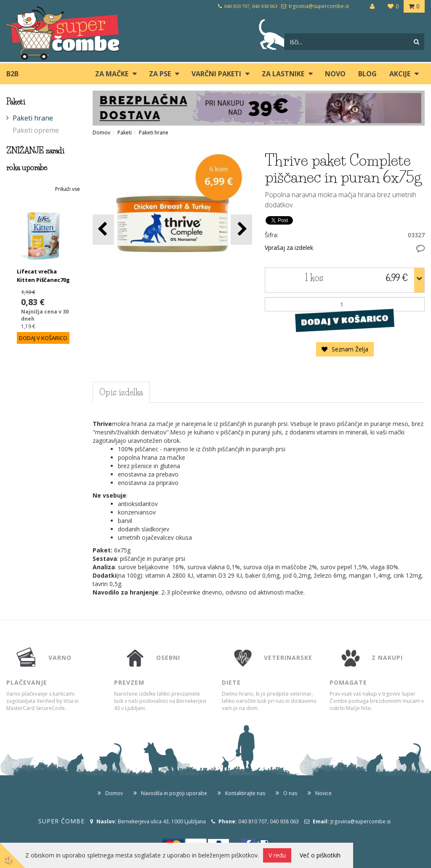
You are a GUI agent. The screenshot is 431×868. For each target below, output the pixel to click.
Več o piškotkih (320, 855)
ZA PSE (160, 74)
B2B (12, 74)
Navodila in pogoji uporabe (174, 793)
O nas (290, 793)
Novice (323, 793)
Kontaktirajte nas (245, 793)
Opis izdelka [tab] (121, 392)
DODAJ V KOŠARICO (345, 320)
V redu (277, 855)
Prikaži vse (68, 189)
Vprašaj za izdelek (289, 248)
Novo (335, 74)
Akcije (400, 74)
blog (367, 74)
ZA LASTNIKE (283, 74)
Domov (101, 133)
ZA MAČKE (112, 74)
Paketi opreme (36, 130)
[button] (241, 229)
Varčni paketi (216, 74)
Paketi (125, 133)
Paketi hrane (33, 118)
